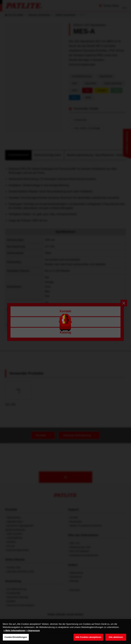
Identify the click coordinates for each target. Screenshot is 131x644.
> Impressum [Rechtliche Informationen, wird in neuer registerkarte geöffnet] (33, 630)
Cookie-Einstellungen (16, 637)
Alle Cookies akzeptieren (88, 637)
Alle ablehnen (116, 637)
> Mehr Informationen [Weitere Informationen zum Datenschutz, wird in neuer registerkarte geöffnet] (15, 630)
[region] (65, 632)
